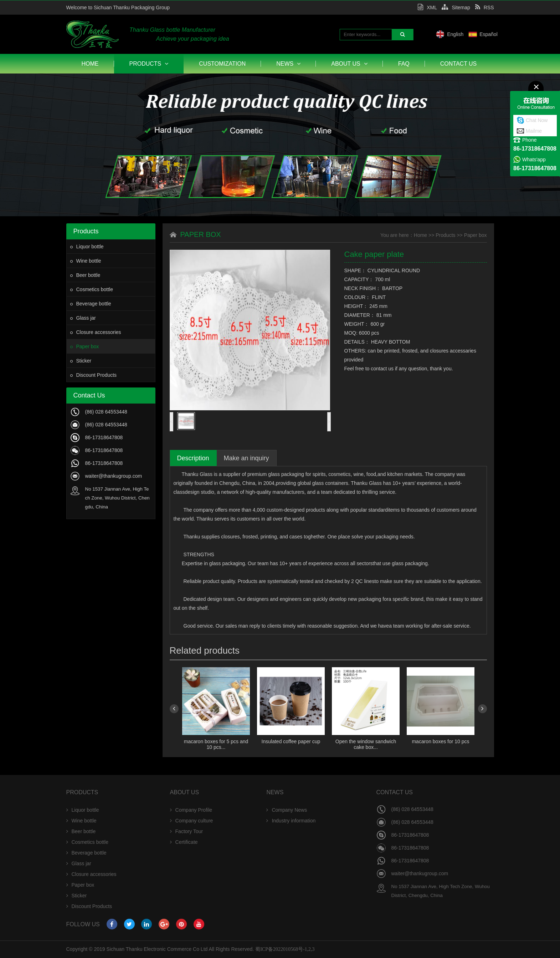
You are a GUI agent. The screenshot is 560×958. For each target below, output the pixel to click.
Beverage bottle (91, 304)
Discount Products (94, 375)
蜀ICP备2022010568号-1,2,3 (285, 949)
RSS (485, 7)
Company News (287, 810)
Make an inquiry (246, 458)
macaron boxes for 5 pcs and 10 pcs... (216, 744)
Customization (222, 64)
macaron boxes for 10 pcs (440, 741)
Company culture (192, 821)
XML (427, 7)
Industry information (291, 821)
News (288, 64)
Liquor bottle (87, 247)
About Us (349, 64)
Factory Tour (187, 831)
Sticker (81, 361)
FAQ (404, 64)
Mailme (534, 131)
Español (522, 34)
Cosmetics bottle (92, 289)
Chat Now (537, 120)
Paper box (85, 346)
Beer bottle (85, 275)
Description (193, 458)
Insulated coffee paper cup (291, 741)
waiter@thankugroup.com (114, 476)
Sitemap (456, 7)
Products (149, 64)
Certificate (184, 842)
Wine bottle (86, 261)
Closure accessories (96, 332)
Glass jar (83, 318)
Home (90, 64)
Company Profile (191, 810)
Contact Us (459, 64)
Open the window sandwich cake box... (365, 744)
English (489, 34)
